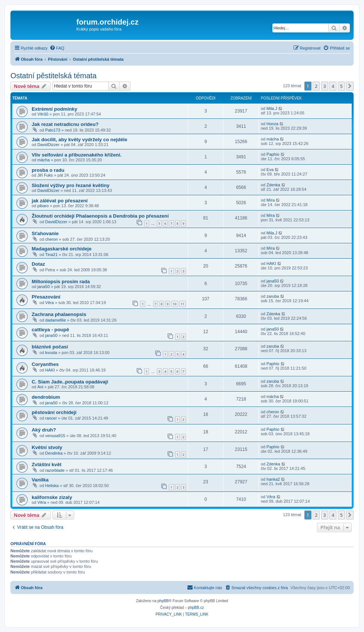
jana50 (43, 287)
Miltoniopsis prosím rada (61, 282)
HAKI (271, 263)
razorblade (55, 470)
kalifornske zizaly (52, 497)
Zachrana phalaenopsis (59, 314)
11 (183, 304)
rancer (51, 418)
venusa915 (55, 436)
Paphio (273, 154)
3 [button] (325, 86)
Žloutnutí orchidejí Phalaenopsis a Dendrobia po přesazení (100, 216)
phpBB (163, 601)
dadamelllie (56, 320)
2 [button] (316, 86)
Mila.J (272, 108)
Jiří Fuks (45, 175)
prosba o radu (48, 170)
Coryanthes (45, 364)
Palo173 (53, 130)
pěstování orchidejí (54, 412)
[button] (350, 86)
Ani (40, 387)
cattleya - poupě (50, 330)
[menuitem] (57, 48)
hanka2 (273, 479)
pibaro (43, 206)
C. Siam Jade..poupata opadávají (70, 382)
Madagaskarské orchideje (62, 249)
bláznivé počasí (50, 347)
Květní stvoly (47, 447)
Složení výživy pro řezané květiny (71, 185)
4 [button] (333, 86)
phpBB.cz (196, 608)
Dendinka (54, 453)
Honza (272, 124)
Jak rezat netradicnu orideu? (65, 124)
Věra (49, 303)
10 (174, 304)
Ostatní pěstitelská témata (53, 76)
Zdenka (273, 185)
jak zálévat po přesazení (60, 201)
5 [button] (341, 86)
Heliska (52, 486)
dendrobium (46, 397)
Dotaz (38, 264)
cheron (51, 239)
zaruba (273, 296)
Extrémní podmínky (54, 109)
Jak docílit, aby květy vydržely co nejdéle (80, 140)
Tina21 (51, 255)
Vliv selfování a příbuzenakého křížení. (77, 155)
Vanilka (40, 480)
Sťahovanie (45, 233)
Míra (270, 200)
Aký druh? (44, 430)
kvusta (51, 353)
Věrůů (43, 114)
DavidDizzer (48, 145)
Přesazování (46, 297)
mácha (273, 139)
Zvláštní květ (47, 464)
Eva (270, 170)
